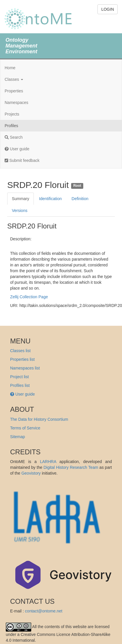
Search (14, 137)
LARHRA (48, 462)
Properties (14, 91)
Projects (12, 114)
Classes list (20, 351)
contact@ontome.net (44, 611)
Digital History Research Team (71, 467)
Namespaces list (25, 368)
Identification (50, 199)
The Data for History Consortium (39, 419)
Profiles (11, 126)
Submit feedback (22, 160)
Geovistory (31, 473)
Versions (20, 211)
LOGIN (108, 9)
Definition (80, 199)
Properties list (22, 359)
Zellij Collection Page (29, 297)
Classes (14, 79)
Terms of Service (25, 428)
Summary (21, 199)
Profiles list (20, 385)
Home (10, 68)
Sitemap (17, 437)
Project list (20, 377)
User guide (17, 149)
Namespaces (16, 103)
